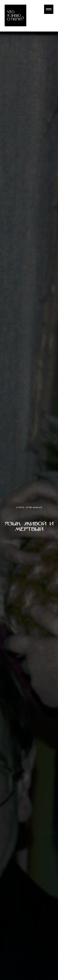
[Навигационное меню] (49, 9)
